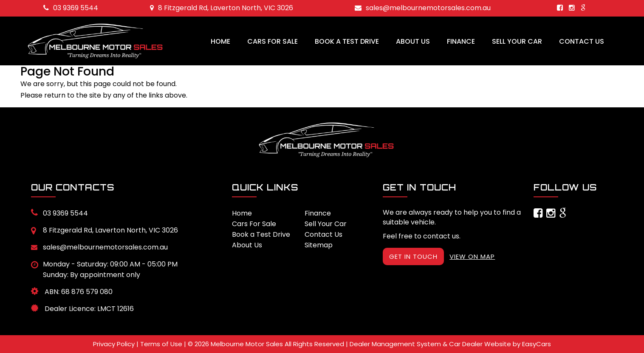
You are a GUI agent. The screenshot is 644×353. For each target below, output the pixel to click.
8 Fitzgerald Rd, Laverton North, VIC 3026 (222, 8)
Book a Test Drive (347, 41)
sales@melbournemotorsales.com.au (423, 8)
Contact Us (582, 41)
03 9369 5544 (71, 8)
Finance (461, 41)
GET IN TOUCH (413, 256)
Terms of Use (162, 344)
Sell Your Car (517, 41)
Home (220, 41)
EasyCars (537, 344)
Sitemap (319, 245)
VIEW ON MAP (472, 256)
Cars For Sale (273, 41)
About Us (413, 41)
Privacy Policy (115, 344)
